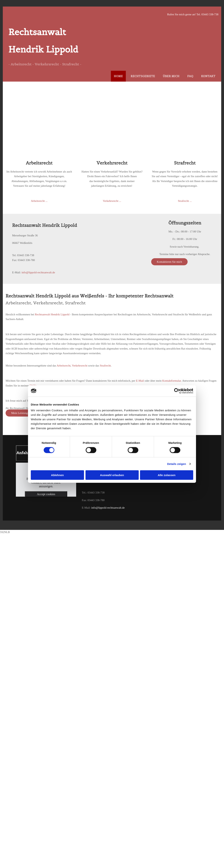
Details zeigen (176, 464)
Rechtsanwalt (37, 32)
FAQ (190, 76)
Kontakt (208, 76)
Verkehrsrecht (80, 366)
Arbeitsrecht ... (39, 201)
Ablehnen (57, 475)
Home (118, 76)
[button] (169, 262)
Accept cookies (46, 494)
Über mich (171, 76)
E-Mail (140, 381)
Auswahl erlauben (112, 475)
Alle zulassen (167, 475)
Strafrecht (105, 366)
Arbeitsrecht (64, 366)
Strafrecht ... (185, 201)
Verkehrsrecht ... (112, 201)
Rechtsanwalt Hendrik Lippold (52, 314)
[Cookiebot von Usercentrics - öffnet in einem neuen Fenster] (177, 391)
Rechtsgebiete (143, 76)
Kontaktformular (172, 381)
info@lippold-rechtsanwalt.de (38, 272)
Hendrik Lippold (43, 49)
